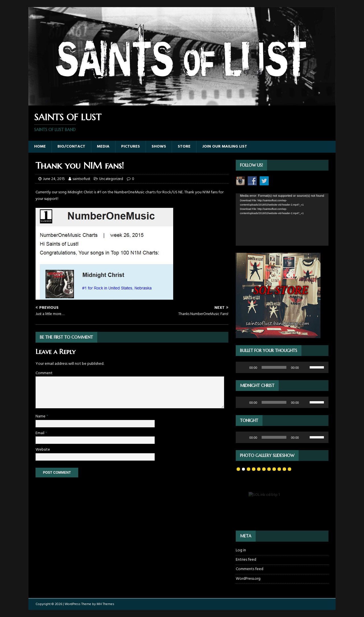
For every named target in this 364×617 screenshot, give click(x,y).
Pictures (131, 147)
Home (40, 147)
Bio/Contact (71, 147)
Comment (44, 373)
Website (43, 450)
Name (41, 416)
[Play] (243, 367)
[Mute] (305, 367)
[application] (282, 219)
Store (184, 147)
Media (103, 147)
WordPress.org (248, 579)
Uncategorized (111, 179)
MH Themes (106, 604)
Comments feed (250, 569)
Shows (159, 147)
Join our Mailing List (225, 147)
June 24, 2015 (54, 179)
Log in (241, 550)
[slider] (274, 367)
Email (40, 433)
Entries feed (246, 560)
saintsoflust (81, 179)
